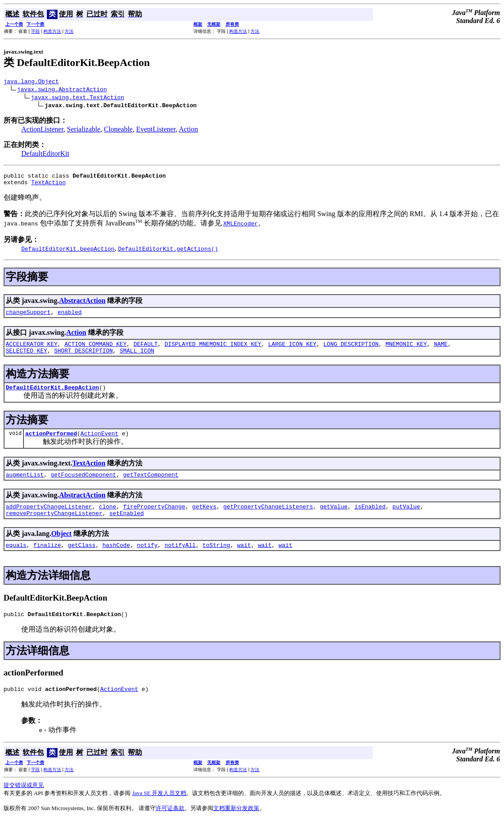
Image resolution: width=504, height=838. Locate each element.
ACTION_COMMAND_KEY (96, 350)
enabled (70, 317)
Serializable (84, 130)
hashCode (116, 561)
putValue (406, 520)
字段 (35, 31)
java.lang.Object (31, 82)
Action (189, 130)
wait (244, 561)
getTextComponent (151, 486)
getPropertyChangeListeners (268, 520)
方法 (69, 31)
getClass (81, 561)
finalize (47, 561)
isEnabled (370, 520)
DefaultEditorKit (45, 155)
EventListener (156, 130)
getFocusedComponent (83, 486)
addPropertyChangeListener (49, 520)
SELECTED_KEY (27, 358)
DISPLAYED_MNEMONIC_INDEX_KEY (213, 350)
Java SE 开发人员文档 (160, 812)
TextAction (48, 186)
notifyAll (180, 561)
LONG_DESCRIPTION (351, 350)
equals (16, 561)
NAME (441, 350)
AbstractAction (82, 305)
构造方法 (52, 31)
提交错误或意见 (24, 804)
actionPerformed (51, 444)
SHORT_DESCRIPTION (83, 358)
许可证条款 (170, 827)
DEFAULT (146, 350)
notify (147, 561)
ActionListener (42, 130)
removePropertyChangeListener (54, 528)
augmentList (25, 486)
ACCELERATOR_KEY (32, 350)
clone (108, 520)
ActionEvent (100, 444)
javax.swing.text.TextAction (78, 98)
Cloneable (118, 130)
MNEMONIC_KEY (406, 350)
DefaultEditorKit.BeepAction (52, 396)
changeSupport (28, 317)
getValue (334, 520)
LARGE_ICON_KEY (292, 350)
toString (216, 561)
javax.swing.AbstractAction (62, 90)
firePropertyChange (154, 520)
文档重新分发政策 (236, 827)
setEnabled (127, 528)
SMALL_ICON (137, 358)
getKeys (204, 520)
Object (62, 548)
